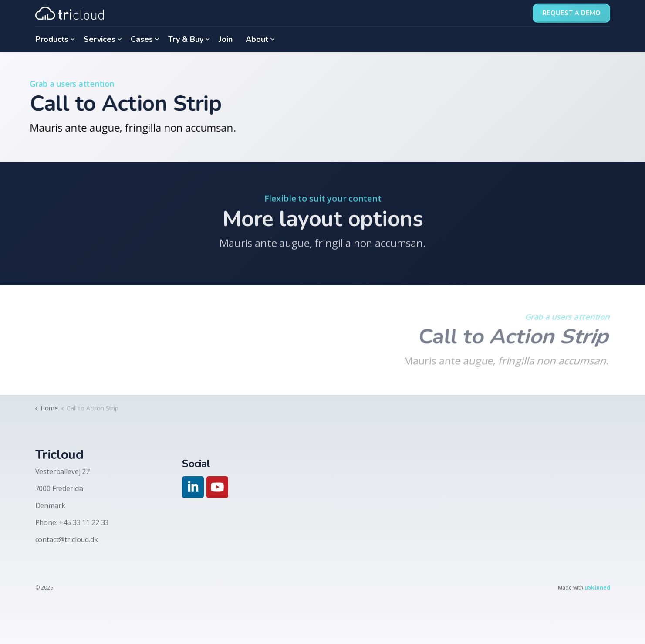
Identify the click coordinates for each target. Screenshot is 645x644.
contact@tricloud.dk (67, 539)
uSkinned (597, 588)
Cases (142, 39)
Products (52, 39)
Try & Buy (186, 39)
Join (226, 39)
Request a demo (571, 13)
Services (100, 39)
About (257, 39)
